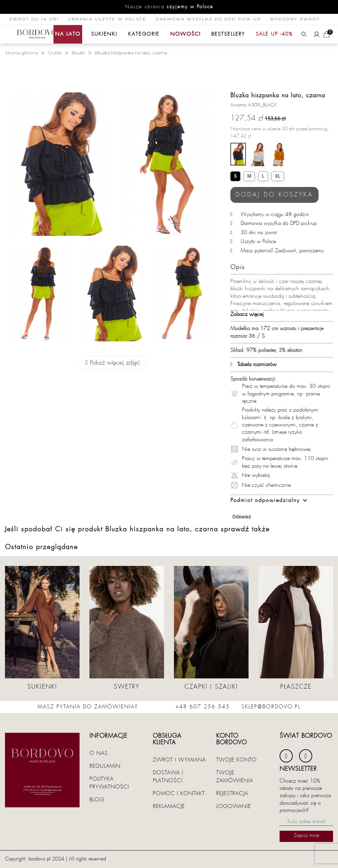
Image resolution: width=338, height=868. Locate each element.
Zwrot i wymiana (179, 760)
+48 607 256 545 (203, 707)
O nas (99, 753)
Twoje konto (237, 760)
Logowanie (234, 806)
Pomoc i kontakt (179, 793)
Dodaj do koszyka (274, 195)
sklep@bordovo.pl (271, 707)
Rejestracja (232, 793)
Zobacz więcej (247, 314)
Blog (97, 800)
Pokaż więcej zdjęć (113, 363)
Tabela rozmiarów (253, 364)
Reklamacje (169, 806)
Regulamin (105, 766)
